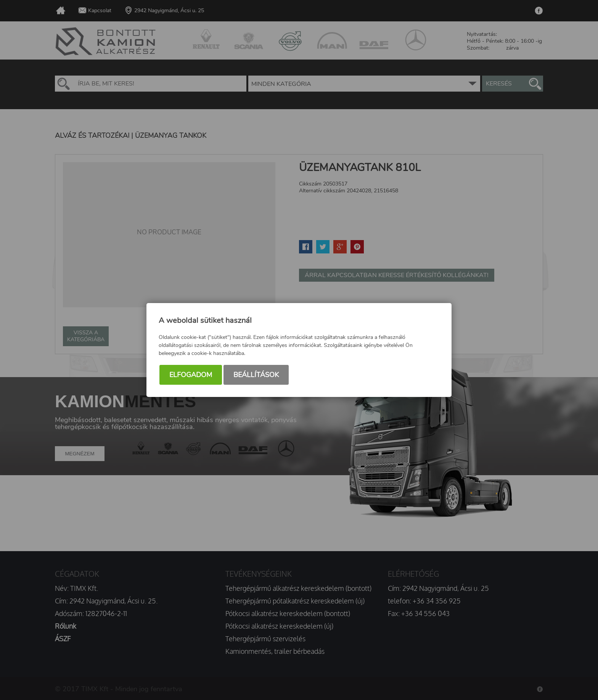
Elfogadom (191, 375)
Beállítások (256, 375)
